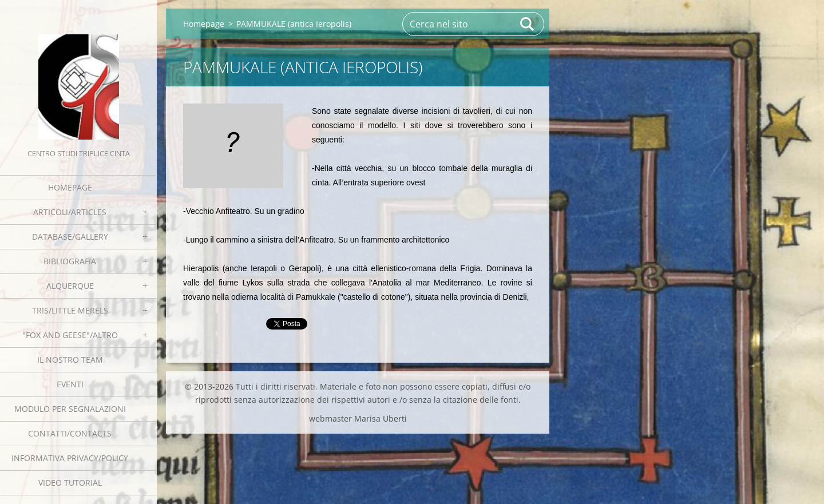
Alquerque (70, 286)
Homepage (70, 187)
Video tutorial (70, 483)
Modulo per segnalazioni (70, 409)
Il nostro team (70, 360)
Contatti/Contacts (70, 433)
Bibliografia (70, 261)
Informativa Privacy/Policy (70, 458)
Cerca (528, 24)
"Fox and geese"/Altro (70, 335)
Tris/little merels (70, 310)
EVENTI (70, 384)
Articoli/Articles (70, 212)
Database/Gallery (70, 237)
